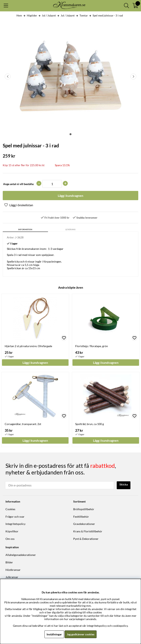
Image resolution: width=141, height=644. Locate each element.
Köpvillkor (12, 531)
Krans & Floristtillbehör (88, 531)
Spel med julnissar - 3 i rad (108, 16)
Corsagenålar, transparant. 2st (23, 424)
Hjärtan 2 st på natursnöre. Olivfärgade (28, 346)
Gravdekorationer (84, 524)
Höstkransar (13, 570)
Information (25, 229)
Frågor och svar (15, 517)
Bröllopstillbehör (84, 509)
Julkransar (12, 577)
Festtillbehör (81, 517)
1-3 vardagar (56, 249)
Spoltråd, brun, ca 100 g (89, 424)
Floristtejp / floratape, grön (92, 346)
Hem (19, 16)
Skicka (124, 484)
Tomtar (84, 16)
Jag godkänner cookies (81, 634)
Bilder (9, 562)
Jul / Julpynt (49, 16)
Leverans (70, 229)
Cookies (10, 509)
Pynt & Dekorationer (86, 539)
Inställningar (54, 634)
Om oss (10, 539)
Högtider (32, 16)
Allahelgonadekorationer (21, 555)
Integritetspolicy (15, 524)
